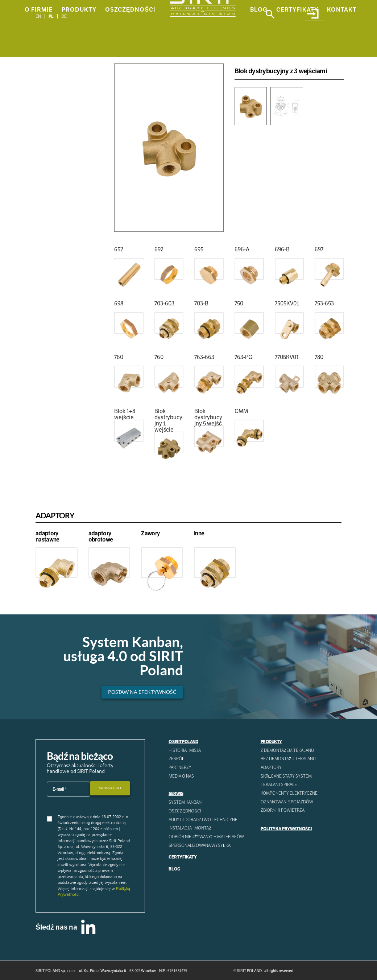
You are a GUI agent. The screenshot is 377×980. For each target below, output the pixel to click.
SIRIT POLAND (249, 971)
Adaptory (271, 767)
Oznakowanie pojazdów (287, 801)
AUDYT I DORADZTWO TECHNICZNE (203, 819)
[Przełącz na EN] (38, 16)
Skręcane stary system (286, 776)
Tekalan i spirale (279, 784)
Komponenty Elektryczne (289, 793)
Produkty (79, 48)
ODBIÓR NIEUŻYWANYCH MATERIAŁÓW (206, 836)
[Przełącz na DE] (64, 16)
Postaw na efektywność (142, 692)
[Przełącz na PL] (51, 16)
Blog (259, 48)
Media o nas (181, 776)
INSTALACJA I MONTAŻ (190, 828)
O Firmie (39, 48)
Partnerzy (180, 767)
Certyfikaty (297, 48)
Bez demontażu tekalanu (288, 759)
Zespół (177, 759)
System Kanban (185, 802)
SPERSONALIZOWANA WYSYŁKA (200, 845)
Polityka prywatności (286, 828)
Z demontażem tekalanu (287, 750)
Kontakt (342, 48)
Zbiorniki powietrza (283, 810)
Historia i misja (185, 750)
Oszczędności (130, 48)
